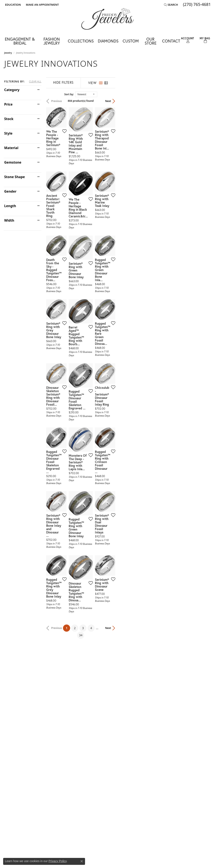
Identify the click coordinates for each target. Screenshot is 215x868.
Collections (81, 41)
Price (8, 104)
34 (146, 729)
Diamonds (108, 41)
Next (204, 101)
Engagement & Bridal (20, 41)
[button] (12, 5)
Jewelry (8, 53)
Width (9, 220)
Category (12, 90)
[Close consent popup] (82, 861)
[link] (42, 5)
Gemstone (13, 162)
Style (8, 133)
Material (11, 148)
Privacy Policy (58, 861)
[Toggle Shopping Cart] (205, 40)
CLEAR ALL (35, 82)
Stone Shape (14, 177)
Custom (131, 41)
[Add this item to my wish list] (96, 164)
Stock (9, 119)
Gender (10, 191)
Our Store (151, 41)
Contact (171, 41)
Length (10, 206)
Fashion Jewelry (52, 41)
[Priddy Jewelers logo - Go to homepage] (107, 19)
